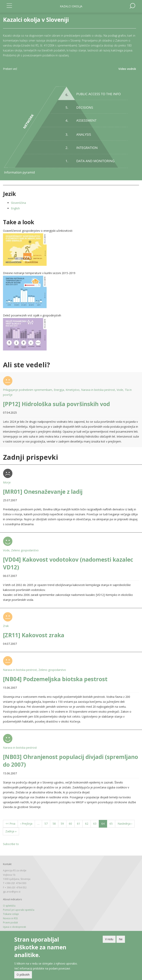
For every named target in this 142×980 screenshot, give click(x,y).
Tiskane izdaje (11, 914)
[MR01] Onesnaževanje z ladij (43, 492)
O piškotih (23, 975)
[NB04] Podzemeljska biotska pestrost (55, 679)
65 (112, 823)
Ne (121, 939)
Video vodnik (127, 69)
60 (72, 823)
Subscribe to (11, 844)
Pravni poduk (10, 923)
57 (47, 823)
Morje (7, 482)
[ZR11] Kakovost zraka (34, 635)
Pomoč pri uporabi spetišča (19, 910)
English (15, 208)
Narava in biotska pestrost (98, 390)
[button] (71, 250)
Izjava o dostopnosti (14, 927)
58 (55, 823)
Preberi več (10, 69)
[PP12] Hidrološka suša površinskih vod (56, 404)
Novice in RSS (10, 918)
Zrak (6, 626)
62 (88, 823)
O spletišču (9, 906)
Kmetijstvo (73, 390)
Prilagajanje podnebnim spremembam (28, 390)
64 (104, 824)
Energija (59, 390)
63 (96, 823)
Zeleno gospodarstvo (25, 550)
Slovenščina (18, 203)
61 (80, 823)
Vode (120, 390)
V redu (109, 939)
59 (64, 823)
